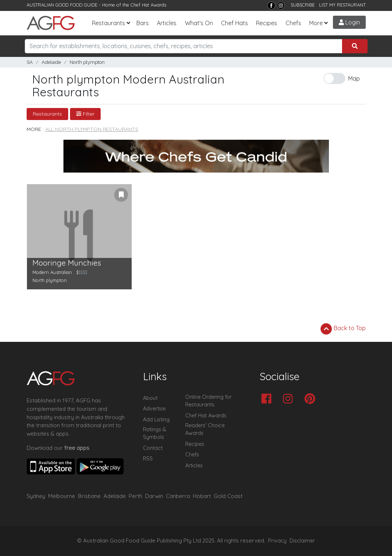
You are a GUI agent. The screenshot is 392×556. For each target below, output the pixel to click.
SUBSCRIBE (303, 5)
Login (349, 22)
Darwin (154, 496)
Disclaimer (302, 541)
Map (354, 78)
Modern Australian (52, 272)
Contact (153, 448)
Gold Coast (228, 496)
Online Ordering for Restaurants (208, 401)
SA (30, 62)
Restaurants (108, 23)
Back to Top (343, 329)
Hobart (202, 496)
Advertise (154, 409)
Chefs (293, 23)
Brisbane (89, 496)
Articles (167, 23)
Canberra (178, 496)
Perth (135, 496)
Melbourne (62, 496)
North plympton (87, 62)
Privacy (277, 541)
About (150, 398)
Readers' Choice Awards (205, 429)
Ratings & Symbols (155, 433)
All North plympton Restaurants (92, 129)
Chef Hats (234, 23)
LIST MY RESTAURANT (342, 5)
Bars (143, 23)
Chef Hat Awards (148, 5)
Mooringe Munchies (67, 263)
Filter (85, 114)
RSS (148, 459)
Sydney (36, 496)
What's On (199, 23)
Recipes (267, 23)
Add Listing (156, 420)
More (316, 23)
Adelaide (51, 62)
